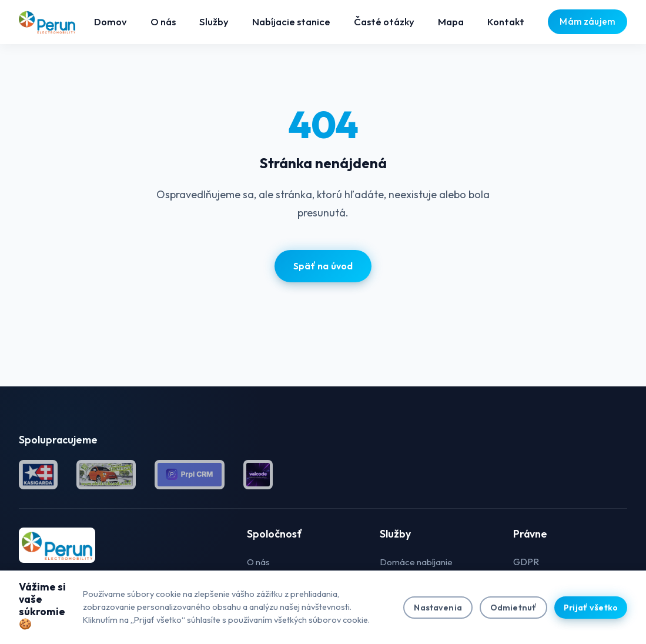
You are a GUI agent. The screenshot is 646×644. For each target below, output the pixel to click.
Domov (111, 21)
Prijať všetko (591, 608)
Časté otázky (384, 21)
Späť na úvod (323, 266)
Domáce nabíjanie (416, 562)
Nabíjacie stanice (291, 21)
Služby (214, 21)
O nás (163, 21)
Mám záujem (588, 21)
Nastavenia (438, 608)
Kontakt (506, 21)
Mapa (451, 21)
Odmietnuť (513, 608)
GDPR (526, 562)
